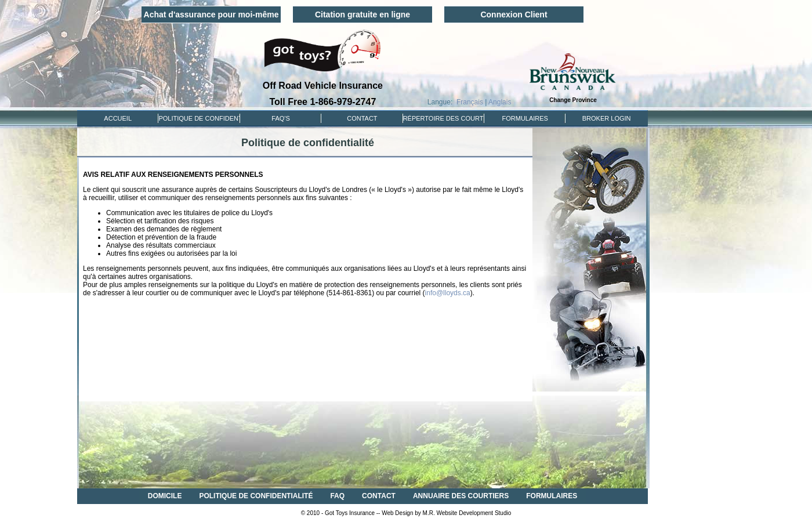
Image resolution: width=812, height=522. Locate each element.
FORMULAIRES (525, 118)
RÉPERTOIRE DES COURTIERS (444, 118)
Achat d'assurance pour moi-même (211, 14)
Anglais (500, 102)
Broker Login (607, 118)
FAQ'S (280, 118)
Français (470, 102)
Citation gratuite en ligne (362, 14)
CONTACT (362, 118)
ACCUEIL (118, 118)
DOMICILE (165, 496)
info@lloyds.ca (448, 293)
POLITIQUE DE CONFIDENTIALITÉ (199, 118)
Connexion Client (514, 14)
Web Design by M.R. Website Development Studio (446, 513)
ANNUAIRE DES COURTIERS (461, 496)
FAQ (337, 496)
